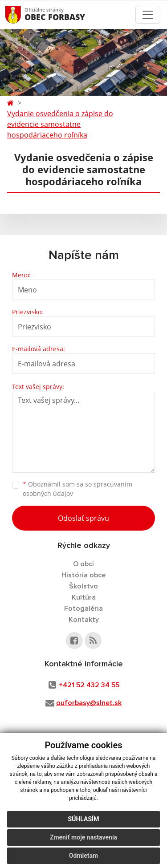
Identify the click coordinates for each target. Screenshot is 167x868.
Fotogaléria (83, 608)
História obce (83, 575)
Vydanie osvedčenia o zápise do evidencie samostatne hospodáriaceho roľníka (60, 124)
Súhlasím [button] (84, 819)
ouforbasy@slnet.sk (89, 703)
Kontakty (84, 620)
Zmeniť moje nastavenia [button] (83, 837)
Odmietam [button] (83, 856)
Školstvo (83, 586)
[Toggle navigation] (148, 15)
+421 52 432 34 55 (89, 685)
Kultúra (84, 597)
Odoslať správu (83, 518)
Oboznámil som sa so (77, 489)
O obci (83, 564)
